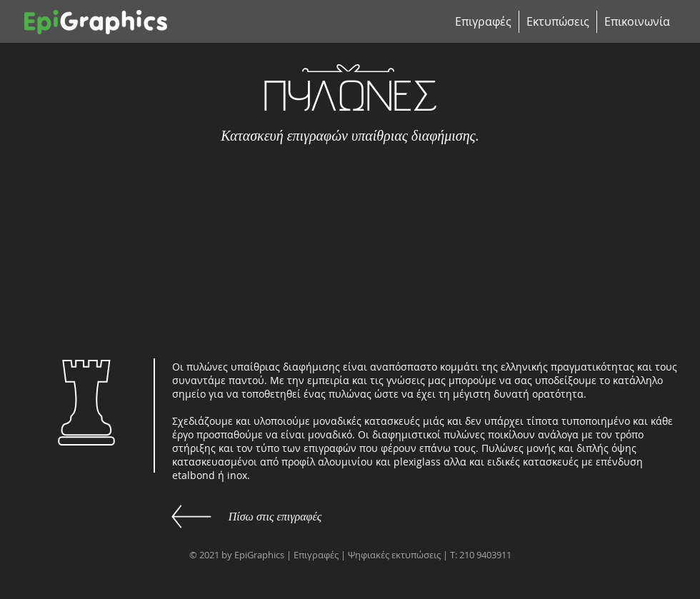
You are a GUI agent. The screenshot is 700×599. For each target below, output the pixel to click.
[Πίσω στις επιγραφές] (275, 517)
